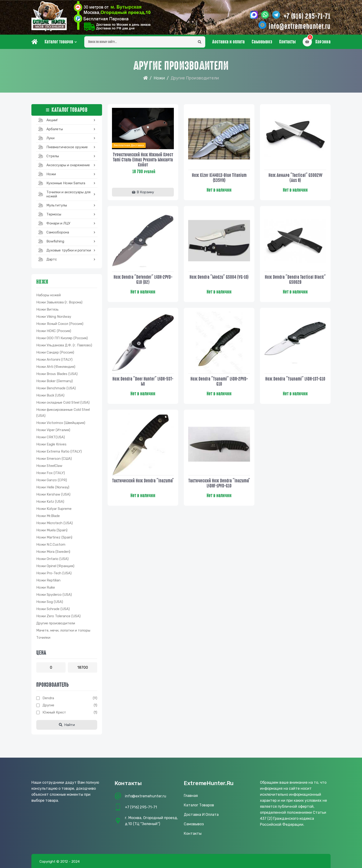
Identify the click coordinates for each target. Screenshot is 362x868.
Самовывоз (262, 42)
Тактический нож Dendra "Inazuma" (143, 481)
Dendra (48, 698)
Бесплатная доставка (129, 145)
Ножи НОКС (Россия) (54, 331)
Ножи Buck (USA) (50, 395)
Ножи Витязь (47, 309)
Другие (48, 705)
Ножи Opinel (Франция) (55, 566)
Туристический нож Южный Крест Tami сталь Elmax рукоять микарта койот (143, 160)
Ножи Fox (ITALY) (51, 473)
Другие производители (56, 623)
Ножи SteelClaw (49, 466)
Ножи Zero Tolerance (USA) (58, 616)
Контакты (287, 42)
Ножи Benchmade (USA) (56, 388)
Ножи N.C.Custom (51, 544)
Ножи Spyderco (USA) (54, 595)
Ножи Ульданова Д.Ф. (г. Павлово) (64, 345)
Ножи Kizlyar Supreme (54, 509)
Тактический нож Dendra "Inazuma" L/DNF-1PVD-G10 (219, 483)
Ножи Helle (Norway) (53, 487)
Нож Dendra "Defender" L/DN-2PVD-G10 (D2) (143, 280)
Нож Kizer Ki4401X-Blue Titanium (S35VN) (219, 178)
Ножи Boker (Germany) (54, 381)
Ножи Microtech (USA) (54, 523)
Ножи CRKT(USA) (51, 437)
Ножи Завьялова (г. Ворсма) (59, 302)
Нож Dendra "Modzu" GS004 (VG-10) (219, 277)
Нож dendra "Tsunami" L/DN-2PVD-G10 (219, 381)
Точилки (43, 638)
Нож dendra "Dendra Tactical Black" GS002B (295, 280)
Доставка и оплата (228, 42)
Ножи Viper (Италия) (53, 430)
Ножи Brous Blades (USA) (57, 374)
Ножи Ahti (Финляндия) (56, 367)
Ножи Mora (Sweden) (53, 552)
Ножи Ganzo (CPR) (52, 480)
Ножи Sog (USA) (50, 602)
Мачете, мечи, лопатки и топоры (63, 630)
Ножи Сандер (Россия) (55, 352)
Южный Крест (54, 712)
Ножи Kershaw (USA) (53, 494)
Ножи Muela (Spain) (52, 530)
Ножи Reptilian (48, 580)
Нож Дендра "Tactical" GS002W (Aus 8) (295, 178)
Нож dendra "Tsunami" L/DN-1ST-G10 (295, 379)
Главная (191, 796)
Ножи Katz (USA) (50, 502)
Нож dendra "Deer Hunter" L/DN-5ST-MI (143, 381)
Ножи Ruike (46, 587)
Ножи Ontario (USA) (52, 559)
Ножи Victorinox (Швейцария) (61, 423)
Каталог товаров (59, 42)
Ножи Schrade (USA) (53, 609)
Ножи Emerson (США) (54, 459)
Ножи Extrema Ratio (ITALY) (59, 451)
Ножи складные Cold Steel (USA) (63, 402)
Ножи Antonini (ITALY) (54, 360)
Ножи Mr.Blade (48, 516)
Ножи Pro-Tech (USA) (54, 573)
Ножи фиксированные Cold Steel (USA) (63, 413)
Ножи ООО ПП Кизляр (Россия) (62, 338)
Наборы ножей (48, 295)
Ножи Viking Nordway (54, 317)
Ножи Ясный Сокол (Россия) (60, 324)
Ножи (159, 78)
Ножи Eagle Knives (51, 444)
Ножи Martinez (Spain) (54, 537)
